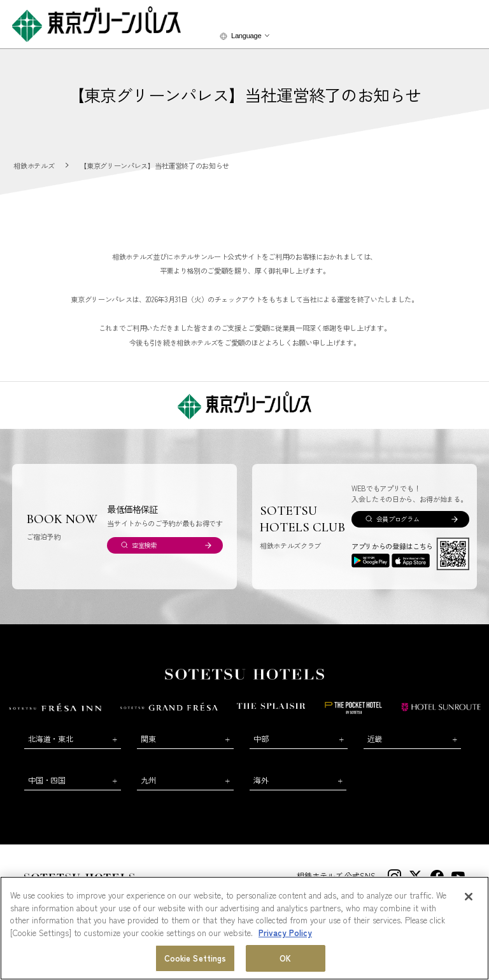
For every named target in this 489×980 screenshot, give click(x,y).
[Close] (469, 897)
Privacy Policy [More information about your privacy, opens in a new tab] (285, 933)
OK (285, 958)
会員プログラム (398, 519)
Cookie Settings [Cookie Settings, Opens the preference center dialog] (195, 958)
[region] (244, 928)
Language (246, 36)
